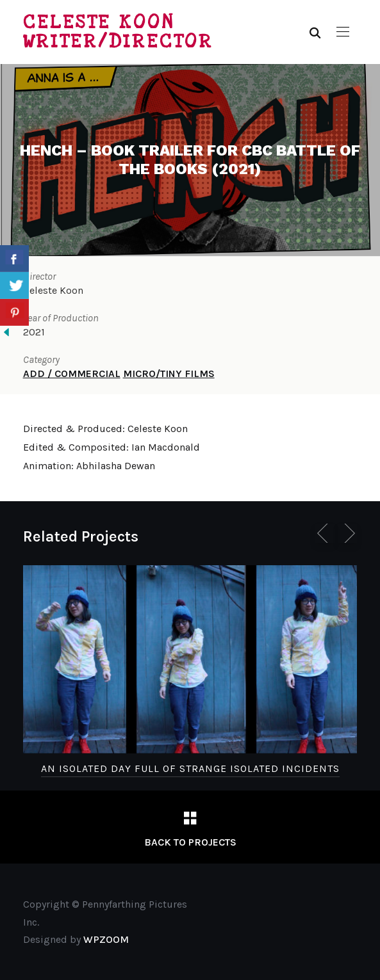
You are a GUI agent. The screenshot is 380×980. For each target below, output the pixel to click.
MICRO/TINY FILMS (169, 374)
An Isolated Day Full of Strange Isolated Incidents (190, 768)
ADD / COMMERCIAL (72, 374)
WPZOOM (106, 939)
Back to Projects (190, 842)
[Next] (347, 533)
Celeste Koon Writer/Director (118, 32)
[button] (343, 32)
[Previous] (325, 533)
